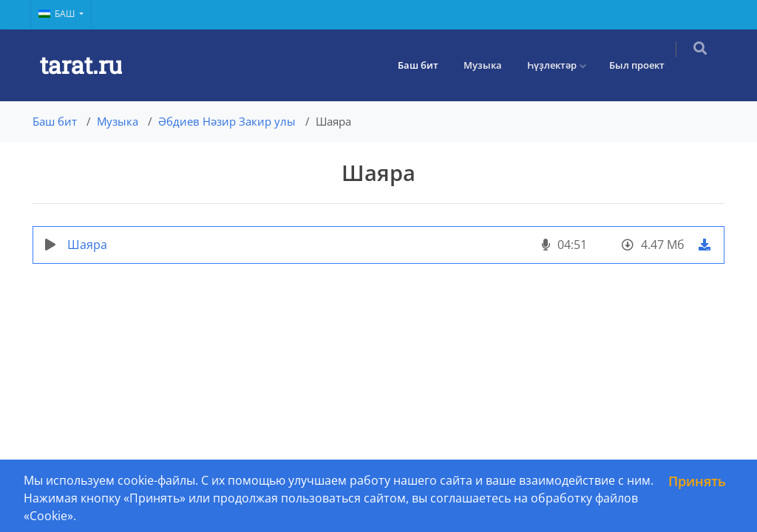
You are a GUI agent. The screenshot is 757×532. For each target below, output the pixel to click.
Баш (58, 14)
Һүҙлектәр (562, 65)
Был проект (647, 65)
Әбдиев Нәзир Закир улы (227, 121)
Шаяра (87, 245)
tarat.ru (81, 65)
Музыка (493, 65)
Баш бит (428, 65)
